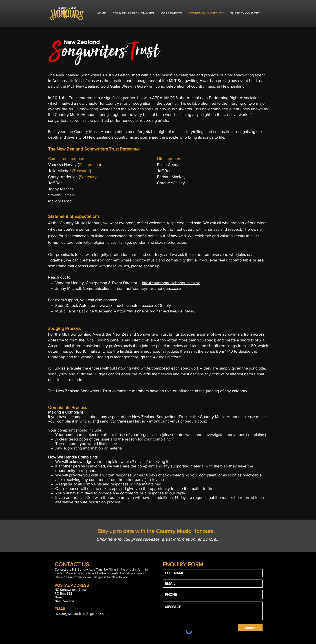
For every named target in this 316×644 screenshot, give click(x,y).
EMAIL (60, 609)
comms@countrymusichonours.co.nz (149, 288)
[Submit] (250, 628)
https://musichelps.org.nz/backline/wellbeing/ (156, 311)
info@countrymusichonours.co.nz (171, 283)
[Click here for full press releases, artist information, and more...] (158, 539)
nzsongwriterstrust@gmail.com (81, 613)
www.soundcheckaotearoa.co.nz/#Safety (135, 305)
